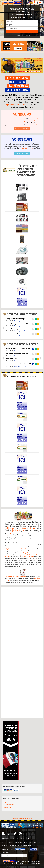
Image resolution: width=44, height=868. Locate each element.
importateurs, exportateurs (16, 104)
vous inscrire (35, 119)
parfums (8, 536)
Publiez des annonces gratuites (15, 577)
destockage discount (26, 553)
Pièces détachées (20, 336)
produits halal (10, 532)
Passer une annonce (22, 129)
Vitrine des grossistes (22, 376)
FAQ (5, 802)
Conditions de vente (24, 845)
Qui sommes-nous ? (10, 805)
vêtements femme (28, 528)
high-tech (36, 536)
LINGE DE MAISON (12, 359)
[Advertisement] (22, 653)
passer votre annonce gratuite (19, 121)
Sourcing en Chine (20, 321)
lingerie (21, 530)
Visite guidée (8, 807)
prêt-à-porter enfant (23, 555)
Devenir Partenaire (15, 842)
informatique (24, 549)
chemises (15, 530)
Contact (5, 842)
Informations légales (9, 845)
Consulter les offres (22, 154)
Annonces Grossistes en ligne (22, 819)
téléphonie (8, 549)
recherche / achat (27, 148)
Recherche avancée (22, 35)
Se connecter (28, 842)
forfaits (37, 125)
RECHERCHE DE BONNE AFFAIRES (17, 354)
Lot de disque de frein (13, 334)
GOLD (33, 121)
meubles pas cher (27, 557)
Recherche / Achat (20, 351)
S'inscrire (37, 842)
